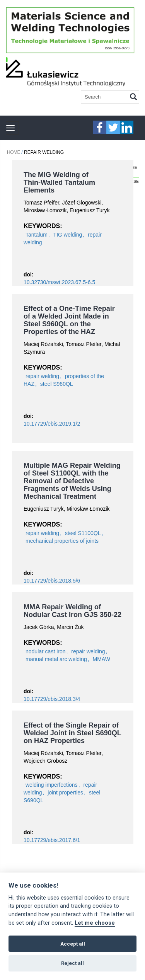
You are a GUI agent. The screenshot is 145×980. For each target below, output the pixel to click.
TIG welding (68, 235)
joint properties (65, 793)
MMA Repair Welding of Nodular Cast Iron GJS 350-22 (72, 611)
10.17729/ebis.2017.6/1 (52, 840)
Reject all (72, 963)
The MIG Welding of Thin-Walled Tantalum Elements (59, 182)
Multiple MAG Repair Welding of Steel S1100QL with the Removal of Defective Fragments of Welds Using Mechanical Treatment (72, 481)
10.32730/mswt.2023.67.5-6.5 (59, 282)
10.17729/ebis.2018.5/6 (52, 581)
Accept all (73, 944)
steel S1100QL (83, 533)
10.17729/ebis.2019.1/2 (52, 424)
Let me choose (95, 923)
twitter (113, 127)
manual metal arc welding (56, 659)
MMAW (101, 659)
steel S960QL (57, 384)
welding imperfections (52, 785)
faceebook (100, 127)
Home (14, 152)
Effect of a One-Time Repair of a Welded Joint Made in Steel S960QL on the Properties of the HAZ (69, 320)
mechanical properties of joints (62, 541)
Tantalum (37, 235)
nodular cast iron (46, 651)
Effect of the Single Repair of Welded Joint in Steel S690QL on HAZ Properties (72, 733)
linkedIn (127, 127)
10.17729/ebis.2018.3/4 (52, 699)
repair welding (42, 376)
